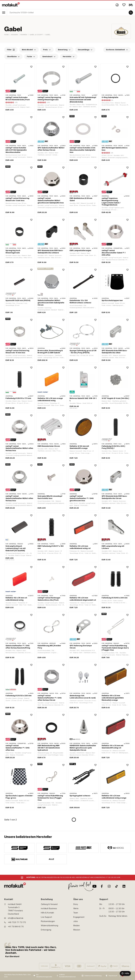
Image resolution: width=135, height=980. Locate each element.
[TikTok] (117, 886)
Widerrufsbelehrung (50, 926)
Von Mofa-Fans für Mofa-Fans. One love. (17, 976)
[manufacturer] (19, 848)
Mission (77, 930)
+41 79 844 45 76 (16, 927)
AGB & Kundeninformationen (67, 976)
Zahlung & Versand (49, 904)
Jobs (76, 921)
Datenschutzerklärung (93, 976)
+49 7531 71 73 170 (17, 922)
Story (76, 904)
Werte (76, 908)
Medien (76, 926)
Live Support (46, 917)
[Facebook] (102, 886)
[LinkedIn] (124, 886)
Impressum (113, 976)
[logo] (11, 4)
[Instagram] (109, 886)
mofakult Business (49, 908)
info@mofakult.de (16, 918)
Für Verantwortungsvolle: (44, 976)
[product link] (19, 88)
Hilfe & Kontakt (47, 913)
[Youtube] (94, 886)
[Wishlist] (124, 5)
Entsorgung (46, 930)
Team (76, 913)
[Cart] (131, 5)
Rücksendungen (48, 921)
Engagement (79, 917)
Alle (51, 859)
